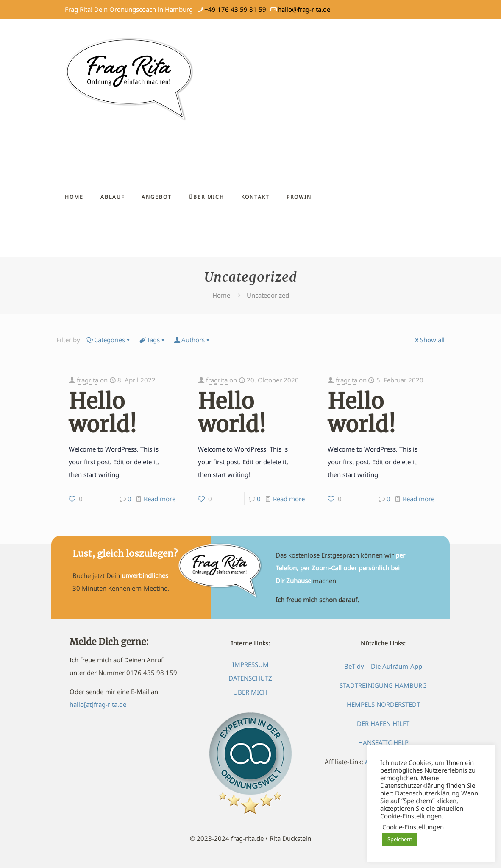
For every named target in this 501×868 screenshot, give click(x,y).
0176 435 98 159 (152, 673)
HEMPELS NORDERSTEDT (383, 704)
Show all (429, 340)
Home (221, 295)
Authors (192, 340)
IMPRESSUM (250, 664)
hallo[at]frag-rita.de (98, 704)
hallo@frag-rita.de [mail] (304, 9)
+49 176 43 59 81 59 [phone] (235, 9)
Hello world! (103, 413)
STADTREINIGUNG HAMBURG (383, 685)
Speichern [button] (400, 839)
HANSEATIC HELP (383, 742)
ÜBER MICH (250, 692)
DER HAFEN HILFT (383, 723)
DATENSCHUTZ (250, 678)
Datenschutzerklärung (427, 793)
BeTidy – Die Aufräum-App (383, 666)
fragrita (88, 380)
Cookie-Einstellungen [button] (413, 827)
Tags (153, 340)
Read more (160, 499)
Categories (109, 340)
